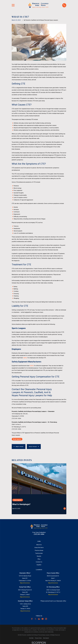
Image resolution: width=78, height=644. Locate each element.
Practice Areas (39, 550)
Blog (39, 559)
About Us (39, 545)
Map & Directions (25, 583)
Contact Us (39, 562)
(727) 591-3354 (16, 418)
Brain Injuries (17, 439)
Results (39, 556)
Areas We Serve (39, 547)
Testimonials (39, 553)
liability (25, 358)
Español (39, 565)
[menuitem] (31, 638)
